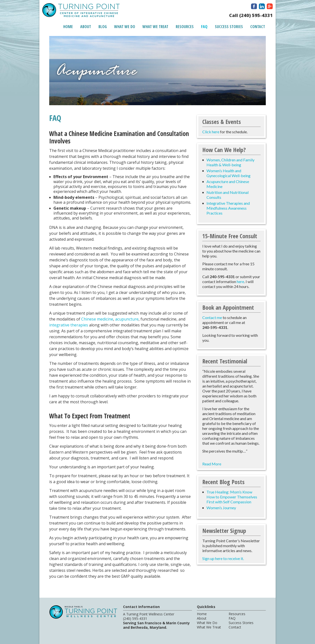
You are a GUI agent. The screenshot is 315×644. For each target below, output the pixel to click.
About (86, 27)
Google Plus (270, 6)
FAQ (204, 27)
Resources (185, 27)
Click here (211, 132)
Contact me (212, 317)
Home (68, 27)
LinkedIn (262, 6)
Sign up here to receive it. (223, 558)
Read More (212, 464)
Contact (258, 27)
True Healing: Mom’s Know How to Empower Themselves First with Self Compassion (232, 497)
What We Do (125, 27)
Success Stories (229, 27)
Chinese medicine (97, 319)
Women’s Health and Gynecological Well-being (228, 173)
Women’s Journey (221, 508)
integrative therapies (69, 325)
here (240, 281)
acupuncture (127, 319)
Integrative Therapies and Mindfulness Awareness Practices (228, 208)
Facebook (254, 6)
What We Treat (155, 27)
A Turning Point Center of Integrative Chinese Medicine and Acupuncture (81, 11)
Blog (103, 27)
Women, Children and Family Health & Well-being (230, 162)
